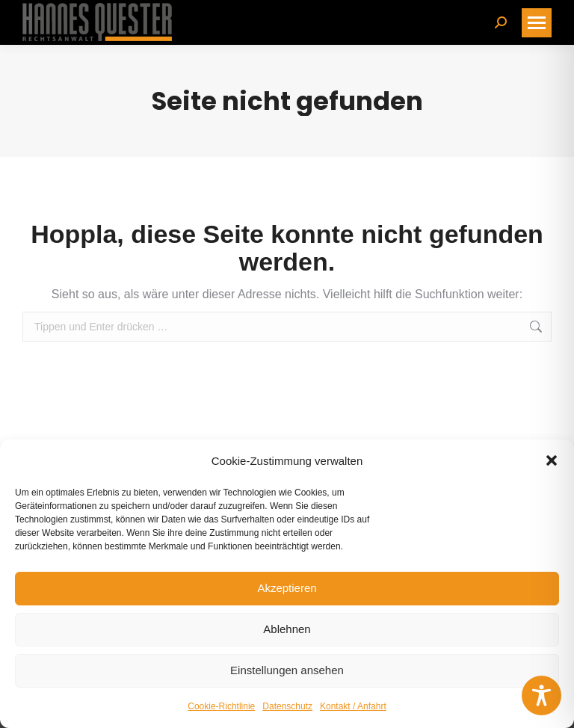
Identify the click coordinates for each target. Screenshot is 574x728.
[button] (552, 460)
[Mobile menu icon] (537, 23)
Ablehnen (287, 629)
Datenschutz (287, 706)
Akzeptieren (287, 588)
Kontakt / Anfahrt (353, 706)
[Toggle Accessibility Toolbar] (541, 695)
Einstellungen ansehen (287, 670)
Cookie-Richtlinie (221, 706)
